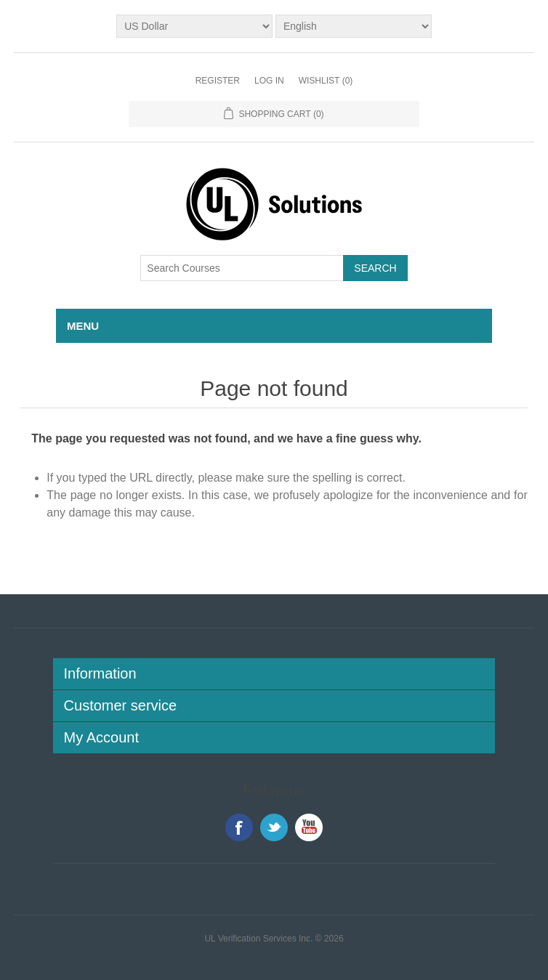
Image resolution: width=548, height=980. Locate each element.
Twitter (274, 827)
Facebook (239, 827)
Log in (269, 81)
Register (218, 81)
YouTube (309, 827)
